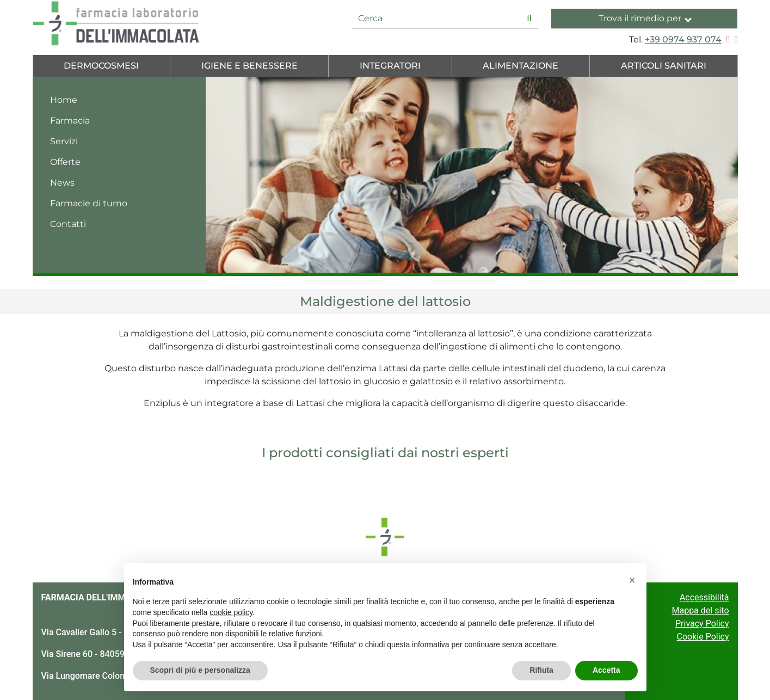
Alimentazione (520, 66)
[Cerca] (436, 19)
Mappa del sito (700, 610)
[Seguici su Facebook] (735, 39)
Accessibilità (704, 597)
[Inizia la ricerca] (529, 19)
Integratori (390, 66)
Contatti (68, 224)
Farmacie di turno (89, 203)
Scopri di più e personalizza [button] (200, 670)
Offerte (65, 162)
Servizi (64, 141)
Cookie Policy (703, 637)
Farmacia (70, 121)
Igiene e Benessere (250, 66)
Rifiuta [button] (541, 670)
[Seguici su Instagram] (727, 39)
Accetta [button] (606, 670)
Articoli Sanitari (664, 66)
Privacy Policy (702, 624)
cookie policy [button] (231, 612)
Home (64, 100)
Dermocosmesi (101, 66)
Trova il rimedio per (645, 18)
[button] (632, 580)
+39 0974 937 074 (683, 39)
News (62, 183)
